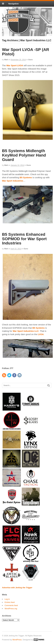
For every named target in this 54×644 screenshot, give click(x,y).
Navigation (14, 4)
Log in (7, 599)
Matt (6, 60)
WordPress (17, 640)
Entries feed (10, 602)
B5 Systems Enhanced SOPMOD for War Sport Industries (24, 239)
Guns (30, 60)
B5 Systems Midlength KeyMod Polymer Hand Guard (24, 155)
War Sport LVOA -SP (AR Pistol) (26, 52)
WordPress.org (11, 609)
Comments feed (11, 605)
